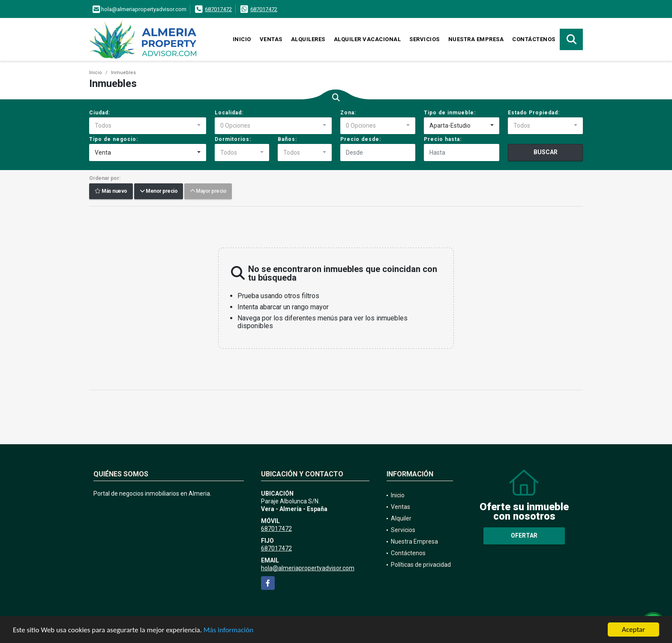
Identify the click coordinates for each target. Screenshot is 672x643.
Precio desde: (361, 139)
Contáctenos (534, 39)
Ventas (271, 39)
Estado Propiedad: (534, 113)
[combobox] (148, 126)
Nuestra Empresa (476, 39)
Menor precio (159, 191)
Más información (228, 630)
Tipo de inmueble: (450, 113)
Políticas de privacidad (421, 565)
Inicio (242, 39)
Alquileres (308, 39)
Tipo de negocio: (114, 139)
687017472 (218, 9)
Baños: (287, 139)
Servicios (424, 39)
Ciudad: (100, 113)
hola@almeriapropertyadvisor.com (308, 568)
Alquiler (401, 518)
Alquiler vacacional (367, 39)
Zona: (348, 113)
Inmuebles (123, 73)
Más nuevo (111, 191)
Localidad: (229, 113)
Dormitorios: (233, 139)
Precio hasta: (443, 139)
